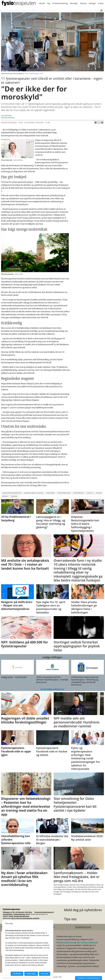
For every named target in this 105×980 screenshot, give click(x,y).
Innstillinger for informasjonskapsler (89, 978)
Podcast (83, 3)
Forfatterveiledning (60, 3)
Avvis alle (45, 974)
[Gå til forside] (19, 3)
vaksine (99, 493)
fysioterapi (50, 493)
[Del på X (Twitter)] (99, 122)
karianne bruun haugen (34, 493)
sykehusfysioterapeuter (12, 493)
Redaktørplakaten (65, 942)
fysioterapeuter (64, 493)
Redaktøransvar (83, 927)
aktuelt (5, 496)
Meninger (74, 3)
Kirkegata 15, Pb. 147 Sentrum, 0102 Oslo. (17, 912)
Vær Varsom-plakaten (87, 942)
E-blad (101, 3)
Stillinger (92, 3)
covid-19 (90, 493)
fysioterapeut (78, 493)
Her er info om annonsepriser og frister (25, 918)
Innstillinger (17, 974)
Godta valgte (31, 974)
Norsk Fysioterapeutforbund (19, 916)
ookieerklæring (20, 914)
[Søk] (101, 10)
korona (14, 496)
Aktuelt (42, 3)
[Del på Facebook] (96, 122)
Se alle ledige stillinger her (52, 689)
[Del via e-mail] (102, 122)
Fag (49, 3)
